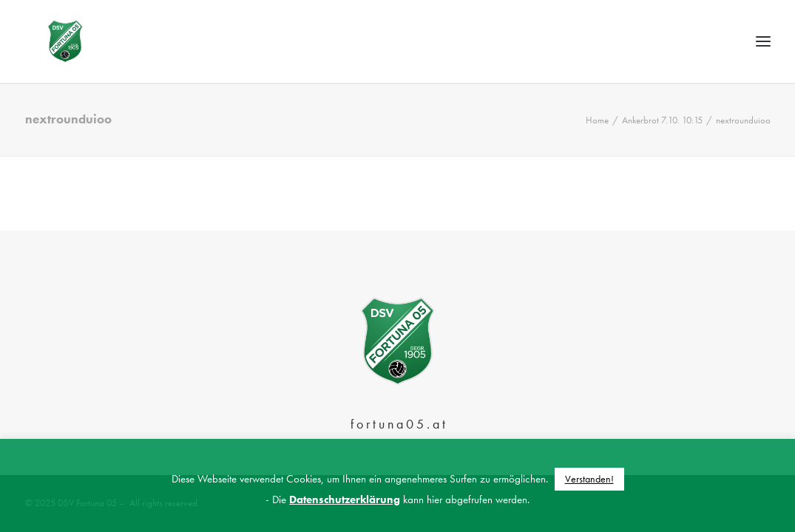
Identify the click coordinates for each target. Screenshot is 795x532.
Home (597, 151)
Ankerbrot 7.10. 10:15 (662, 151)
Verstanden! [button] (589, 479)
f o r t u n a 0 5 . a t (398, 424)
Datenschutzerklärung (345, 499)
